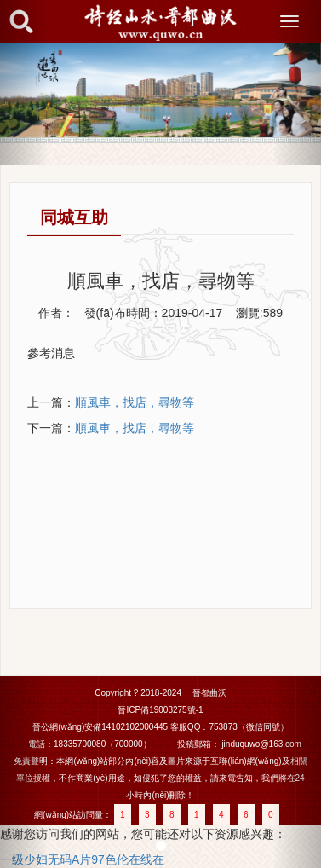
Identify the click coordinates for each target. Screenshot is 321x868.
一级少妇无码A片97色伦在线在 (82, 859)
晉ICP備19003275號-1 (160, 710)
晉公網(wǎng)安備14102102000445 (100, 727)
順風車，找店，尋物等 (135, 428)
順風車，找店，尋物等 (135, 402)
